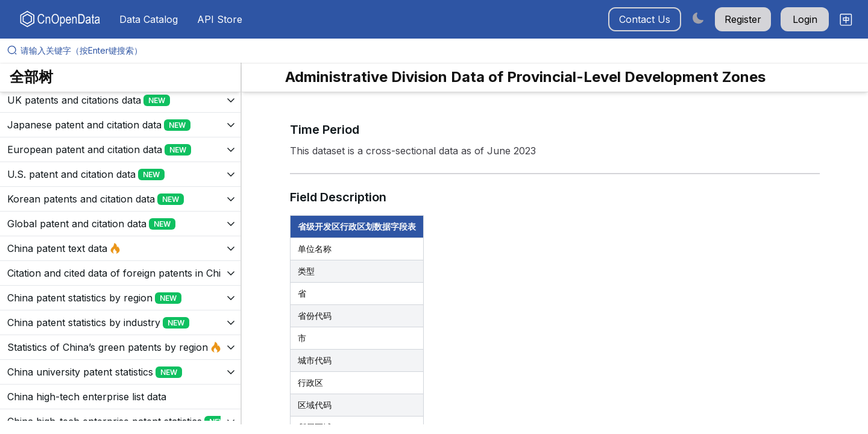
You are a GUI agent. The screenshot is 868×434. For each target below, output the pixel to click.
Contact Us (645, 19)
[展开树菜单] (120, 100)
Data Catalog (149, 19)
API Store (220, 19)
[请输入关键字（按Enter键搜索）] (439, 51)
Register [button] (743, 19)
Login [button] (805, 19)
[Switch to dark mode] (698, 18)
